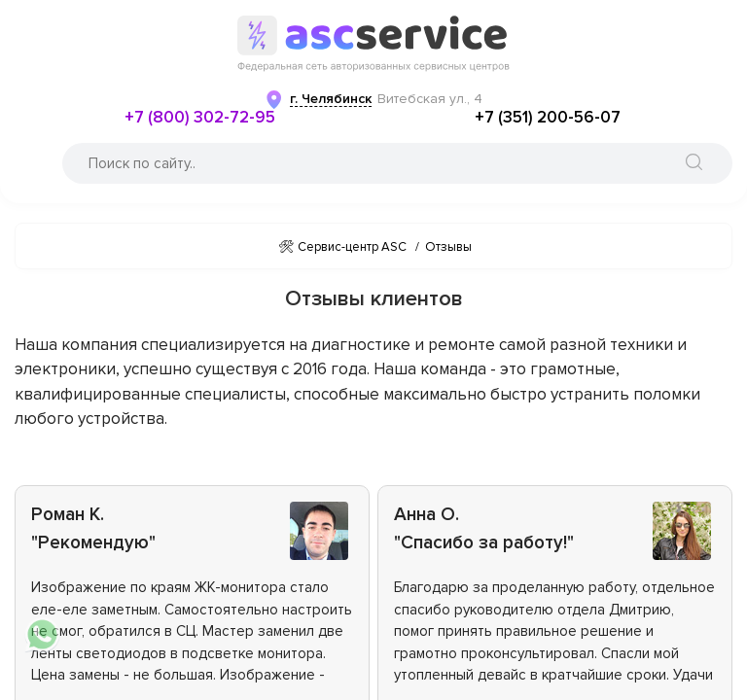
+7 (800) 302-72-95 (200, 117)
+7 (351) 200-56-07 (548, 117)
